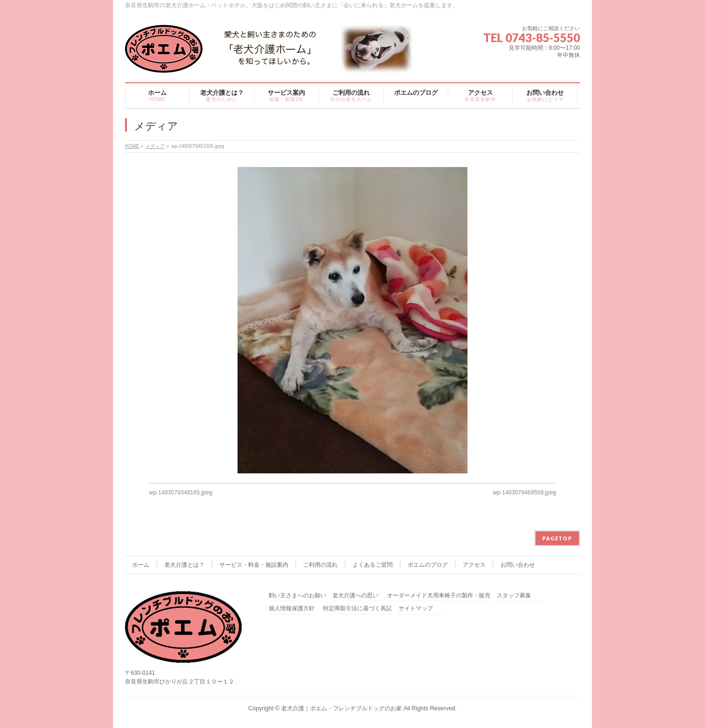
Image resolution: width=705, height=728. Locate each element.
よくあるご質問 (373, 565)
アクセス (474, 565)
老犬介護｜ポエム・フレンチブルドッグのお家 (341, 708)
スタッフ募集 (514, 596)
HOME (132, 146)
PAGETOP (557, 538)
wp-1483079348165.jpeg (181, 493)
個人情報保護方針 (292, 609)
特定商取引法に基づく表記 (357, 609)
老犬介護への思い (355, 596)
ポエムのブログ (428, 565)
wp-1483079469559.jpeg (524, 493)
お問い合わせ (518, 565)
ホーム (141, 565)
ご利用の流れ (320, 565)
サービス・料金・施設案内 (254, 565)
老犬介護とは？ (184, 565)
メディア (155, 146)
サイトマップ (416, 609)
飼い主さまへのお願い (297, 596)
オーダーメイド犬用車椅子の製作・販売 (439, 596)
